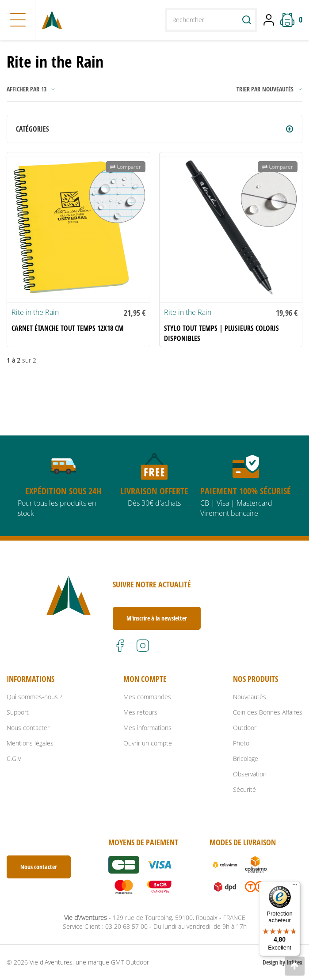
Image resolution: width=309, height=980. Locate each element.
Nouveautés (250, 697)
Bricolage (246, 759)
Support (18, 712)
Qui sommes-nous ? (34, 697)
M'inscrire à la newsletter (157, 618)
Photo (241, 743)
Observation (250, 774)
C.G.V (14, 759)
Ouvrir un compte (148, 743)
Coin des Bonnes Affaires (268, 712)
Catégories (32, 129)
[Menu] (295, 886)
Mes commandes (147, 697)
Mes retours (140, 712)
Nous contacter (28, 728)
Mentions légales (30, 743)
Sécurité (244, 789)
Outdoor (245, 728)
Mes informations (147, 728)
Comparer (126, 167)
